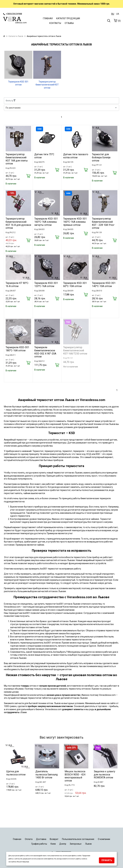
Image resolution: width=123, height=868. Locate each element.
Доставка (41, 839)
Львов (88, 844)
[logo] (15, 20)
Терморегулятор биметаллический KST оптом (47, 85)
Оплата (29, 839)
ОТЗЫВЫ (69, 23)
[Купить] (28, 176)
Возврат (54, 839)
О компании (104, 839)
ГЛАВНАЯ (48, 18)
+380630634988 (13, 14)
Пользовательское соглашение (78, 839)
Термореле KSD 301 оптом (18, 83)
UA (118, 14)
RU (113, 14)
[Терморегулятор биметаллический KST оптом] (47, 65)
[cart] (115, 20)
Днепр (63, 844)
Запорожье (76, 844)
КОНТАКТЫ (55, 23)
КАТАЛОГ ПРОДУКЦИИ (68, 18)
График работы (39, 844)
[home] (4, 36)
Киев (53, 844)
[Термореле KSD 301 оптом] (18, 65)
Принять (107, 860)
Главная (17, 839)
